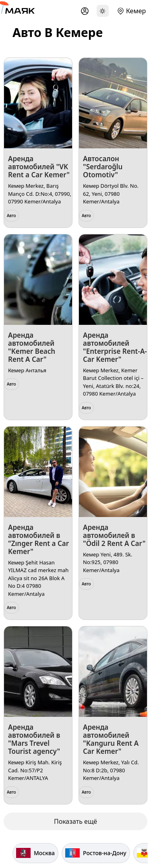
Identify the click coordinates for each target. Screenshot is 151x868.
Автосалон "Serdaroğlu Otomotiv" (103, 167)
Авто (11, 215)
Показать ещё (75, 821)
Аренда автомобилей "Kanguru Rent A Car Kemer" (111, 739)
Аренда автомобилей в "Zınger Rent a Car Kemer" (38, 540)
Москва (35, 853)
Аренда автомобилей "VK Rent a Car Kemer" (39, 167)
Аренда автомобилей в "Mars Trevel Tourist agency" (34, 739)
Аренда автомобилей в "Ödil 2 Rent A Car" (114, 536)
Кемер (136, 11)
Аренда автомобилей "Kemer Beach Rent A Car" (32, 347)
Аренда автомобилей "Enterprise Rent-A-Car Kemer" (115, 347)
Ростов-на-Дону (96, 853)
